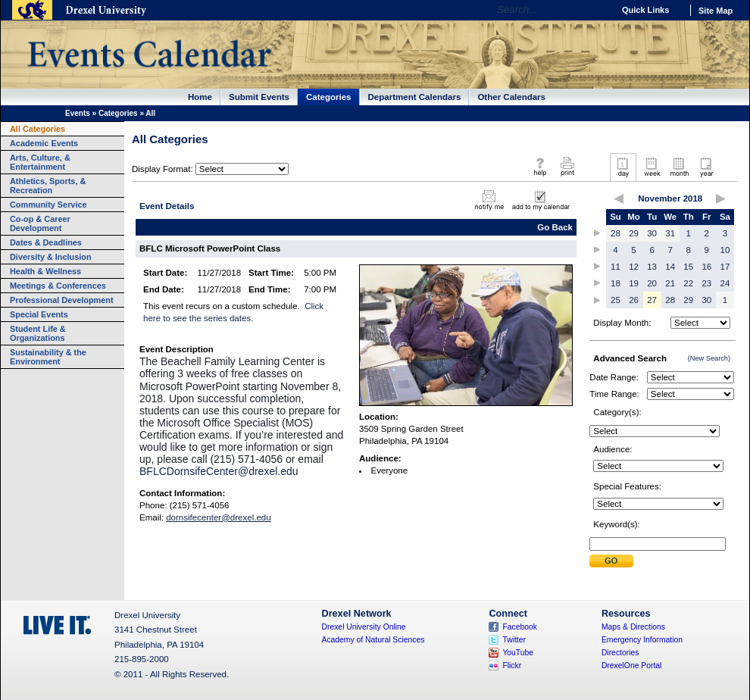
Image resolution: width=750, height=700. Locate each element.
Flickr (512, 666)
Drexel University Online (364, 627)
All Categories (37, 129)
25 (616, 300)
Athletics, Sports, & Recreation (48, 186)
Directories (620, 653)
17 (725, 267)
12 (634, 267)
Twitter (514, 640)
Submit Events (259, 97)
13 (652, 267)
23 (706, 283)
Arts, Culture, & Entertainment (40, 162)
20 (652, 283)
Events (78, 113)
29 (634, 233)
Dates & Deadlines (46, 242)
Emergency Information (642, 640)
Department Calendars (415, 97)
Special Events (39, 314)
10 (725, 250)
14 (670, 267)
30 (652, 233)
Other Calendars (511, 97)
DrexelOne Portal (631, 666)
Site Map (716, 11)
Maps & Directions (633, 627)
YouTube (518, 653)
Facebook (520, 627)
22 (688, 283)
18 (616, 283)
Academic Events (44, 143)
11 (616, 267)
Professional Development (62, 300)
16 (706, 267)
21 (670, 283)
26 (634, 300)
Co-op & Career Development (40, 223)
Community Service (48, 205)
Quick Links (645, 10)
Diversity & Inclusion (51, 257)
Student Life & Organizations (38, 333)
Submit (611, 561)
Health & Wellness (45, 271)
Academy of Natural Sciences (373, 640)
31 (670, 233)
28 (616, 233)
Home (200, 97)
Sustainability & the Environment (48, 357)
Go (598, 10)
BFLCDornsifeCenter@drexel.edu (219, 471)
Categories (329, 97)
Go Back (555, 227)
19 (634, 283)
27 (652, 300)
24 (725, 283)
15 (688, 267)
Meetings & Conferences (58, 286)
